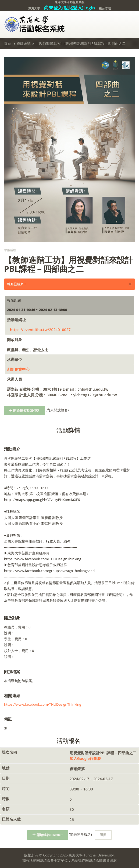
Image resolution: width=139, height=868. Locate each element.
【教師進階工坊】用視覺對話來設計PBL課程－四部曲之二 (81, 43)
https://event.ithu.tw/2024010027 (40, 330)
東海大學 (34, 8)
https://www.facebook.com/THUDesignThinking (43, 704)
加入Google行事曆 (85, 758)
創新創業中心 (18, 369)
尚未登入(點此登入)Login (70, 8)
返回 (103, 835)
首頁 (8, 43)
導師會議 (24, 43)
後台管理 (105, 8)
